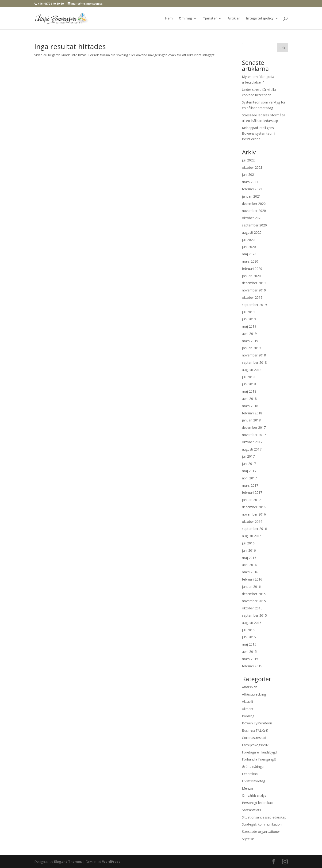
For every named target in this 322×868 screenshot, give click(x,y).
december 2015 (254, 594)
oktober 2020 (252, 218)
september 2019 (254, 305)
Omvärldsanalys (254, 795)
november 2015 (254, 601)
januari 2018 (251, 420)
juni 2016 (249, 550)
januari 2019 (251, 348)
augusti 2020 (252, 232)
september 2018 (254, 362)
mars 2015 (250, 659)
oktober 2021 (252, 167)
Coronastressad (254, 738)
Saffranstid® (251, 810)
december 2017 (254, 427)
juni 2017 (249, 464)
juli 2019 (248, 312)
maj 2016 (249, 558)
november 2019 (254, 290)
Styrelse (248, 839)
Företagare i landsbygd (259, 752)
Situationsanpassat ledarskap (264, 817)
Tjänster (210, 19)
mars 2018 (250, 406)
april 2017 (249, 478)
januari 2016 (251, 587)
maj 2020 (249, 254)
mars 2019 (250, 341)
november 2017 (254, 435)
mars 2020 (250, 261)
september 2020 (254, 225)
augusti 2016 (252, 536)
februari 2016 (252, 579)
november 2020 (254, 211)
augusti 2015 (252, 623)
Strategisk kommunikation (262, 824)
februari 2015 (252, 666)
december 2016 (254, 507)
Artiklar (234, 19)
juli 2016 (248, 543)
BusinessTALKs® (255, 730)
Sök (282, 48)
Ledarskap (250, 774)
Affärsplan (250, 687)
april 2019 (249, 334)
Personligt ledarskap (257, 803)
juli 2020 (248, 240)
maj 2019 (249, 326)
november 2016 (254, 514)
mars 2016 (250, 572)
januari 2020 (251, 276)
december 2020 (254, 204)
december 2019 (254, 283)
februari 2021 (252, 189)
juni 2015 (249, 637)
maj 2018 (249, 391)
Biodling (248, 716)
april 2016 (249, 565)
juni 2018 (249, 384)
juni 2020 (249, 247)
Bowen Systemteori (257, 723)
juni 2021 (249, 174)
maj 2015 (249, 644)
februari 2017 (252, 492)
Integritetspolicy (260, 19)
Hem (169, 19)
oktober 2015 (252, 608)
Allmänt (248, 709)
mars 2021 (250, 182)
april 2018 (249, 399)
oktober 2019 (252, 297)
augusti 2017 (252, 449)
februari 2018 (252, 413)
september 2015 (254, 615)
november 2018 (254, 355)
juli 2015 (248, 630)
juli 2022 (248, 160)
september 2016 (254, 529)
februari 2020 (252, 269)
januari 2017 (251, 500)
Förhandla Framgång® (259, 759)
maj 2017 (249, 471)
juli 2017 (248, 456)
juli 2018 (248, 377)
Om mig (185, 19)
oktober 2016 (252, 522)
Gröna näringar (253, 767)
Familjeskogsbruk (255, 745)
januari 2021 (251, 196)
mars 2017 (250, 485)
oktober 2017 (252, 442)
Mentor (248, 788)
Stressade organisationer (261, 832)
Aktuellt (248, 702)
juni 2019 (249, 319)
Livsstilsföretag (253, 781)
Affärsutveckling (254, 694)
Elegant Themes (68, 862)
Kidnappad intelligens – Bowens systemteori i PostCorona (259, 133)
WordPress (111, 862)
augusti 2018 (252, 370)
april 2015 (249, 652)
